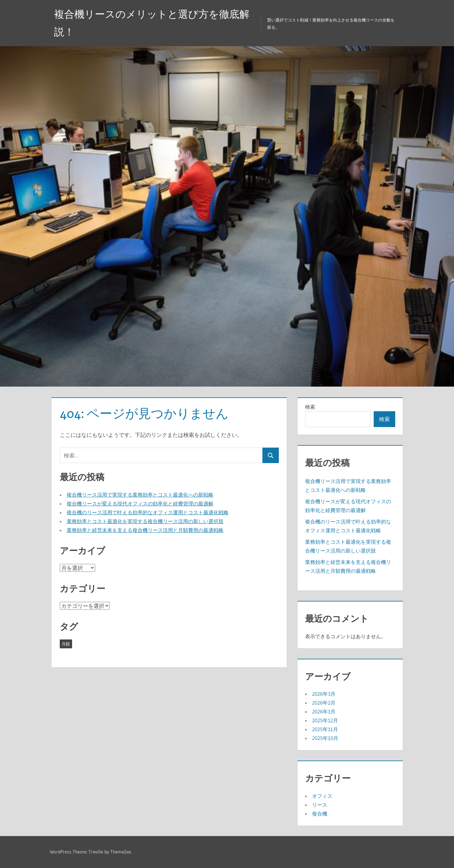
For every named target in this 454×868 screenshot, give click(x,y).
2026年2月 (324, 703)
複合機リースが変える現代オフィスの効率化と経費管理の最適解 (140, 504)
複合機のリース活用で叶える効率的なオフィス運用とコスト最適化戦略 (148, 512)
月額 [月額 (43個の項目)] (66, 644)
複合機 (320, 814)
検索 (310, 407)
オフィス (322, 796)
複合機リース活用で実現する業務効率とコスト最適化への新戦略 (140, 495)
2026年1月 (324, 712)
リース (320, 805)
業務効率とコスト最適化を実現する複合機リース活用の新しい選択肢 (145, 521)
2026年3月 (324, 694)
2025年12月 (325, 720)
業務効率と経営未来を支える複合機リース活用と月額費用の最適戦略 (145, 530)
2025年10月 (325, 738)
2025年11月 (325, 729)
